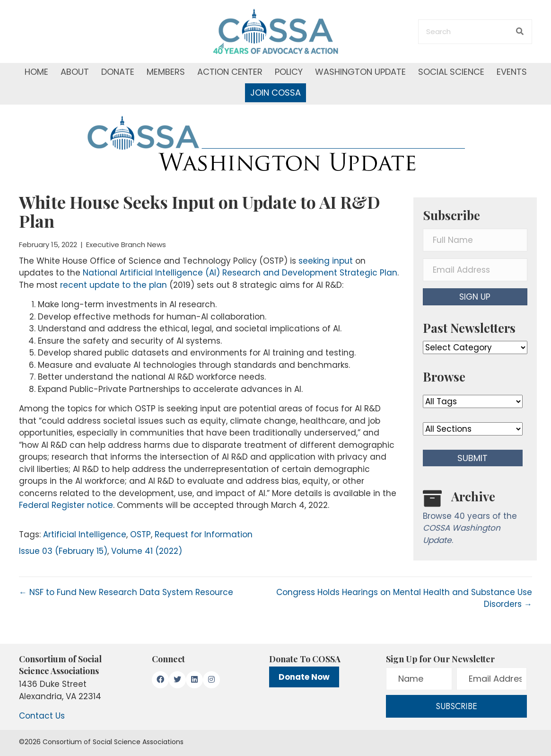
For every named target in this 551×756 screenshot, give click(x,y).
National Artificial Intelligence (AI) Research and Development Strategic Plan (240, 273)
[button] (475, 297)
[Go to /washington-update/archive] (475, 520)
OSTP (140, 534)
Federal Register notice (66, 505)
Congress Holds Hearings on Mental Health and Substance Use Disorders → (404, 598)
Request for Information (204, 534)
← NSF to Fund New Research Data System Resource (126, 592)
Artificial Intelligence (85, 534)
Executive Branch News (126, 245)
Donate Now (304, 677)
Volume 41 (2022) (147, 551)
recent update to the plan (114, 285)
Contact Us (42, 716)
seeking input (326, 261)
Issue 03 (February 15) (63, 551)
